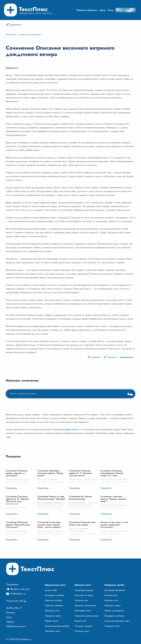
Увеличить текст (53, 631)
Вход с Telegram (126, 10)
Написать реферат (54, 605)
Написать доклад (54, 600)
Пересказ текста (53, 616)
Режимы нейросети (87, 10)
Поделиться (15, 25)
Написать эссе (52, 611)
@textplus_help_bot (20, 589)
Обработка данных (16, 626)
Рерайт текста (51, 621)
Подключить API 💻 (16, 601)
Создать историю (84, 626)
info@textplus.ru (18, 594)
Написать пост (111, 600)
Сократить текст (112, 626)
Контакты (11, 612)
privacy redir (51, 590)
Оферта (10, 622)
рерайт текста (71, 429)
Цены (103, 10)
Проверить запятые (114, 616)
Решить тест (80, 621)
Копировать (96, 357)
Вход (111, 10)
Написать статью (113, 605)
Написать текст (83, 585)
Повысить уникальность (87, 616)
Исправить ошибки (54, 595)
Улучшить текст (82, 631)
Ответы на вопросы (114, 611)
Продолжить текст (55, 585)
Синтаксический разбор (57, 626)
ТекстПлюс (11, 34)
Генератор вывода (84, 590)
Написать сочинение (30, 34)
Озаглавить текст (83, 611)
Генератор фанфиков (115, 590)
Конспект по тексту (84, 595)
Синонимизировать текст (117, 621)
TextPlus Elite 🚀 (14, 608)
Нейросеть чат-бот (114, 585)
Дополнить (128, 357)
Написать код (81, 600)
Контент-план (111, 595)
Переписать (112, 357)
